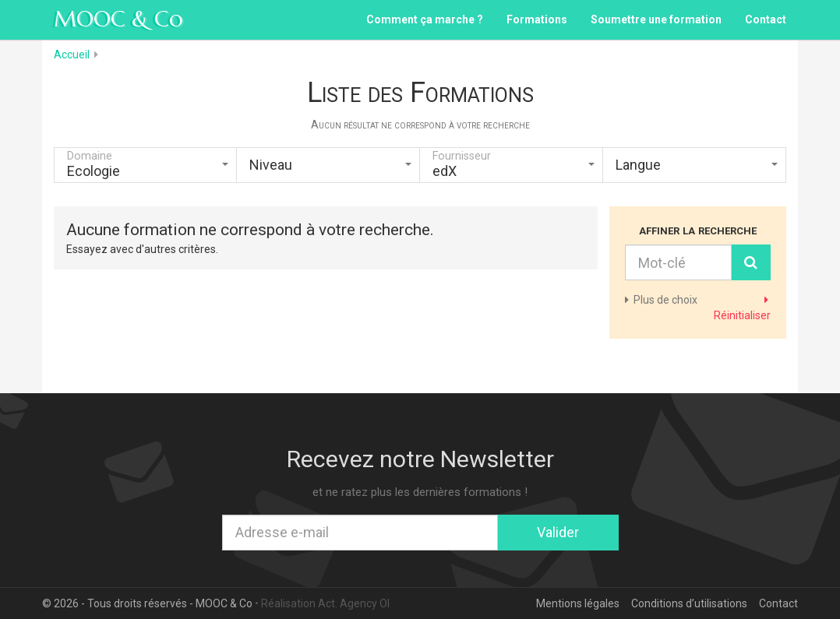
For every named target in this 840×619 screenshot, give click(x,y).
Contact (766, 19)
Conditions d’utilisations (689, 603)
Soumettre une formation (656, 19)
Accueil (72, 55)
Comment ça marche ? (425, 19)
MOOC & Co (118, 19)
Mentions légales (578, 603)
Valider (558, 532)
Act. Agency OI (354, 603)
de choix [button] (661, 300)
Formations (537, 19)
